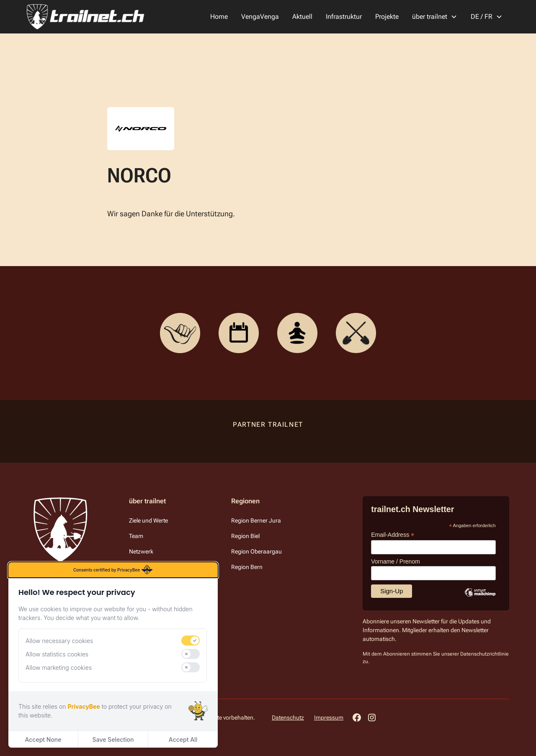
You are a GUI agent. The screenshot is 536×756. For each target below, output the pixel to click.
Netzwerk (141, 551)
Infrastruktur (344, 17)
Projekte (387, 17)
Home (219, 17)
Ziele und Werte (148, 520)
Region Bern (247, 567)
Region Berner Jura (256, 520)
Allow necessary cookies (59, 641)
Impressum (329, 718)
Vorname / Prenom (396, 561)
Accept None (43, 739)
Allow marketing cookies (59, 668)
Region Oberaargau (256, 551)
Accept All (183, 739)
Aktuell (302, 17)
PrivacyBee (84, 706)
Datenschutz (288, 718)
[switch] (191, 641)
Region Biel (245, 536)
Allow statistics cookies (57, 654)
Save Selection (113, 739)
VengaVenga (260, 17)
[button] (435, 17)
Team (136, 536)
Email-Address (393, 535)
